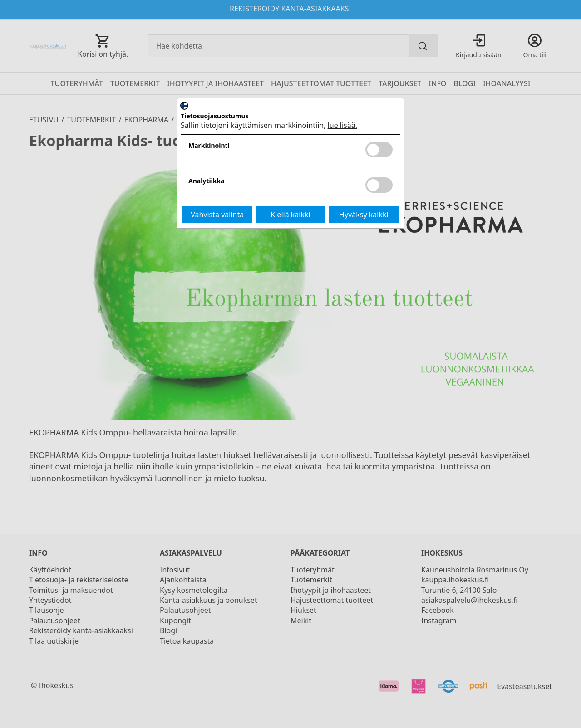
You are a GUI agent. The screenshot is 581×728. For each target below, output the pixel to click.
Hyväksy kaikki (364, 215)
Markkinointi (209, 146)
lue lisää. (342, 125)
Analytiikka (207, 181)
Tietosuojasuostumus (215, 116)
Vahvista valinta (217, 215)
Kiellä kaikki (290, 215)
